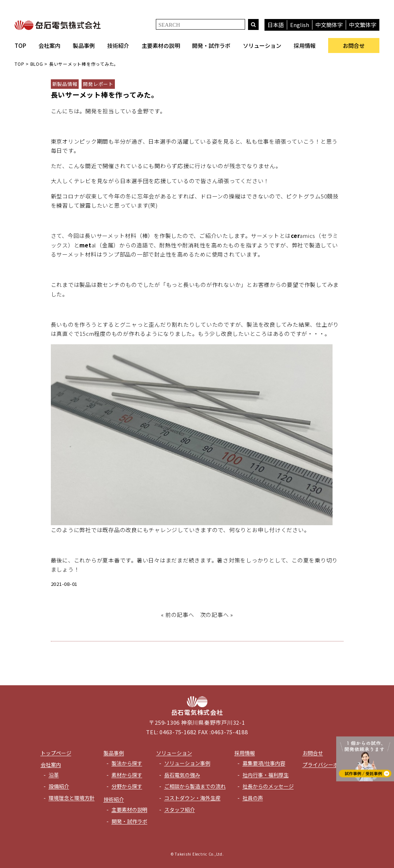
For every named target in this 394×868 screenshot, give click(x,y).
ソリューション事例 (187, 763)
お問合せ (354, 46)
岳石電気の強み (182, 775)
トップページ (56, 753)
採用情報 (305, 46)
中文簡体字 (329, 25)
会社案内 (49, 46)
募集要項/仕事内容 (264, 763)
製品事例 (84, 46)
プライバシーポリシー (328, 765)
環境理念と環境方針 (72, 798)
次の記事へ (215, 615)
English (300, 25)
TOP (20, 46)
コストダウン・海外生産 (192, 798)
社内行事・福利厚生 (266, 775)
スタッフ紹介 (180, 810)
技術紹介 (118, 46)
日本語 (276, 25)
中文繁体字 (363, 25)
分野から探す (127, 786)
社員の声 (253, 798)
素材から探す (127, 775)
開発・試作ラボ (211, 46)
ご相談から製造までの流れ (195, 786)
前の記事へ (180, 615)
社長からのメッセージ (268, 786)
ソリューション (262, 46)
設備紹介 (59, 786)
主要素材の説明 (161, 46)
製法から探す (127, 763)
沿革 (54, 775)
